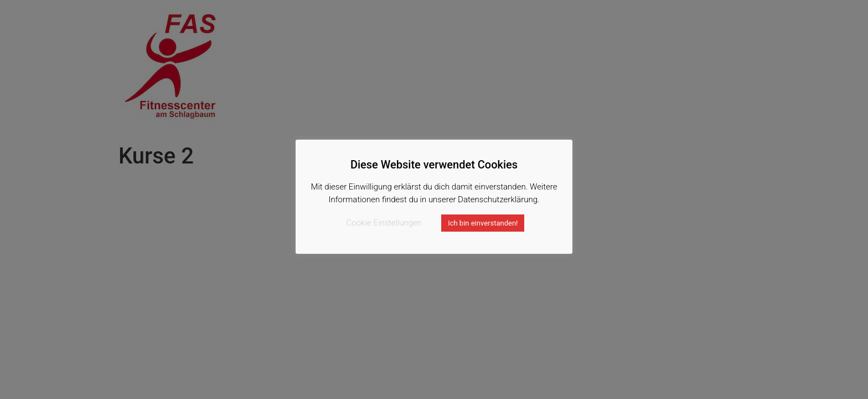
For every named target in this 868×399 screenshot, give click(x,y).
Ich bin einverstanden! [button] (483, 223)
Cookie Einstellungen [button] (384, 223)
